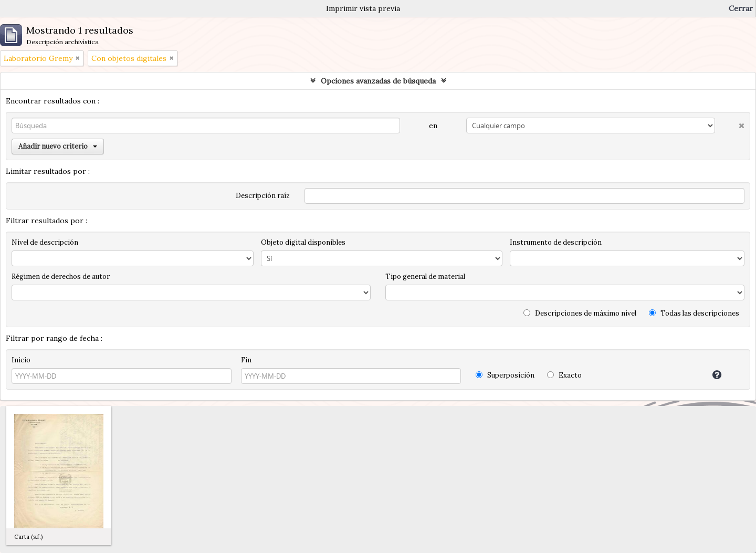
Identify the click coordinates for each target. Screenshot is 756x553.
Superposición (505, 375)
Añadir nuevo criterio (58, 146)
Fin (246, 360)
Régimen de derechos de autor (61, 276)
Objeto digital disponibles (303, 242)
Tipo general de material (425, 276)
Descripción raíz (263, 196)
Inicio (21, 360)
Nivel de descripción (45, 242)
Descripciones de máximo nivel (580, 313)
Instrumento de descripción (556, 242)
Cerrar (741, 8)
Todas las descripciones (694, 313)
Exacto (564, 375)
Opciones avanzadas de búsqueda (378, 81)
